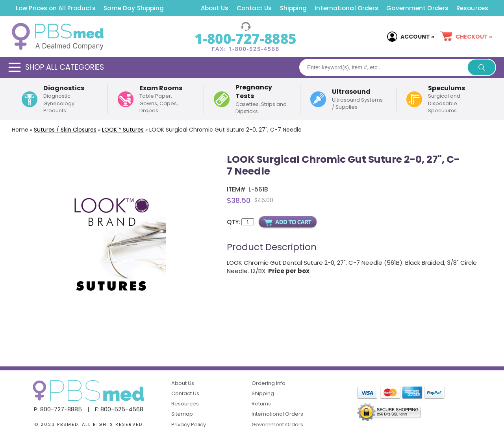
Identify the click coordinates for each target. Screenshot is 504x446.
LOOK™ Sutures (123, 130)
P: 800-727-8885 (58, 409)
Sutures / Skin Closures (65, 130)
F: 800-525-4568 (119, 409)
